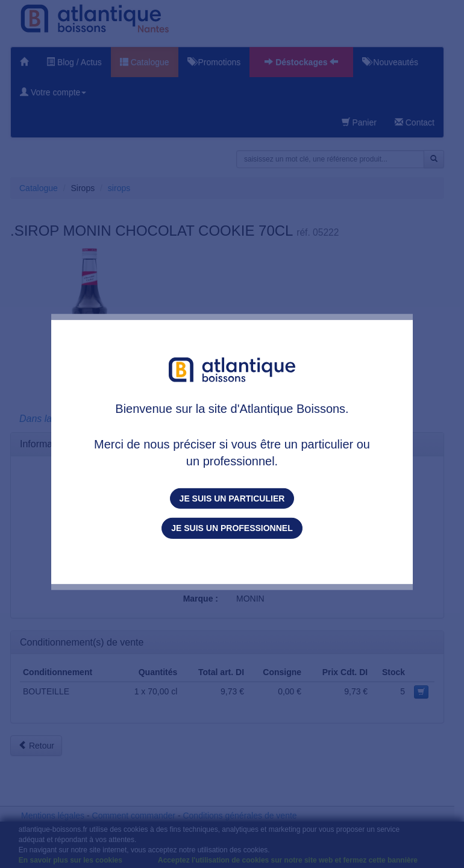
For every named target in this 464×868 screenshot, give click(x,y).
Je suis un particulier (232, 498)
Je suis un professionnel (232, 528)
